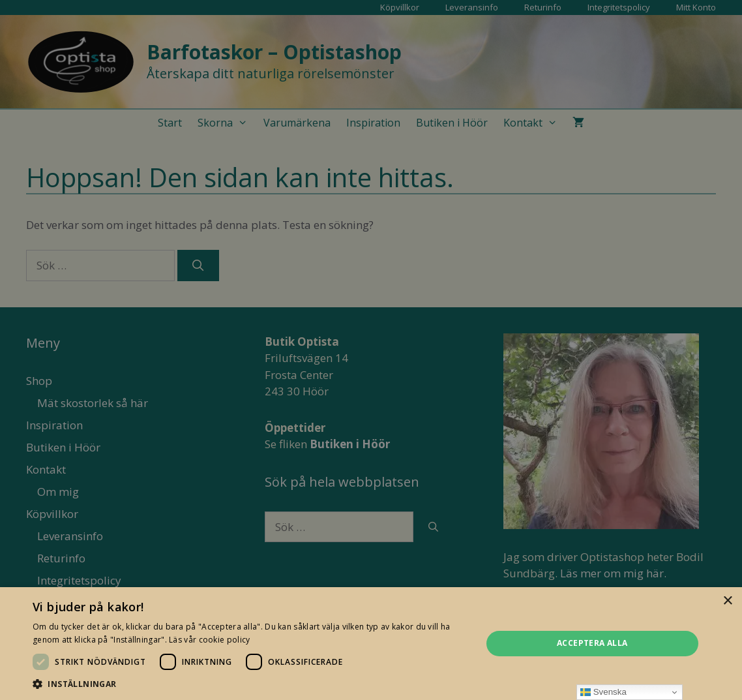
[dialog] (371, 350)
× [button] (727, 601)
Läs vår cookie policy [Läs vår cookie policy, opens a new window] (209, 640)
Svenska (603, 692)
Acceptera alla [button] (592, 643)
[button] (250, 684)
